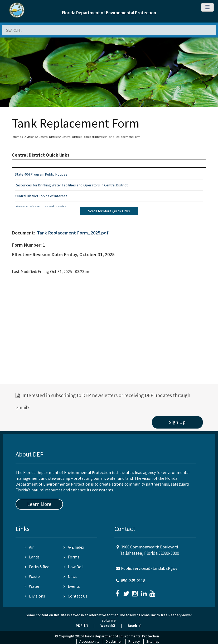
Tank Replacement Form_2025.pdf (73, 233)
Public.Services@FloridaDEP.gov (149, 568)
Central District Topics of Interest (83, 137)
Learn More (39, 504)
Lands (32, 557)
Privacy (134, 641)
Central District (49, 137)
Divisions (30, 137)
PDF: (82, 626)
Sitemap (153, 641)
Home (17, 137)
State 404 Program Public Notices (41, 174)
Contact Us (75, 596)
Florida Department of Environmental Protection (109, 13)
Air (29, 547)
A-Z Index (74, 547)
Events (72, 586)
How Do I (73, 567)
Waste (32, 577)
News (70, 577)
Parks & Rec (37, 567)
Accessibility (89, 641)
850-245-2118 (133, 581)
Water (32, 586)
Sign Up (177, 422)
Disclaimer (114, 641)
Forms (71, 557)
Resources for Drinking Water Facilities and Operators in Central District (71, 185)
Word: (108, 626)
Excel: (134, 626)
